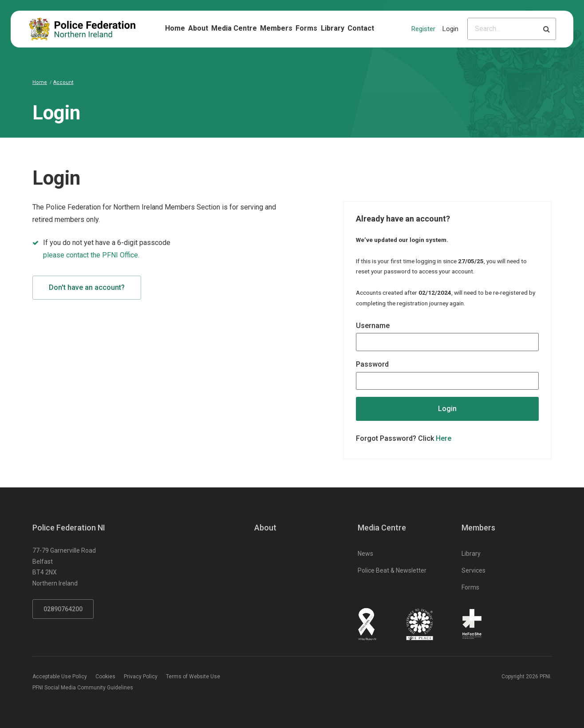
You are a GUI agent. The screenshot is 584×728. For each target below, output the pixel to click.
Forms (306, 28)
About (198, 28)
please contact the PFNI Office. (91, 255)
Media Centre (234, 28)
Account (63, 82)
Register (423, 29)
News (365, 554)
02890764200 (63, 609)
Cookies (105, 677)
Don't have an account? (87, 287)
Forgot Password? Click (404, 438)
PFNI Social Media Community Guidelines (83, 688)
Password (372, 364)
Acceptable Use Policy (60, 677)
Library (333, 28)
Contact (361, 28)
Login (450, 29)
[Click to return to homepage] (82, 29)
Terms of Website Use (193, 677)
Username (373, 326)
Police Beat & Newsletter (392, 570)
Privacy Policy (141, 677)
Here (444, 438)
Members (276, 28)
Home (175, 28)
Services (474, 570)
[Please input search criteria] (503, 29)
